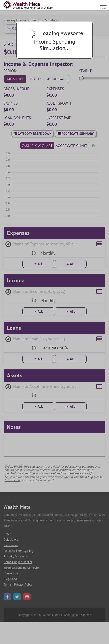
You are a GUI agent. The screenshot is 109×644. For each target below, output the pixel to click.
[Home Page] (28, 5)
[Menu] (103, 5)
